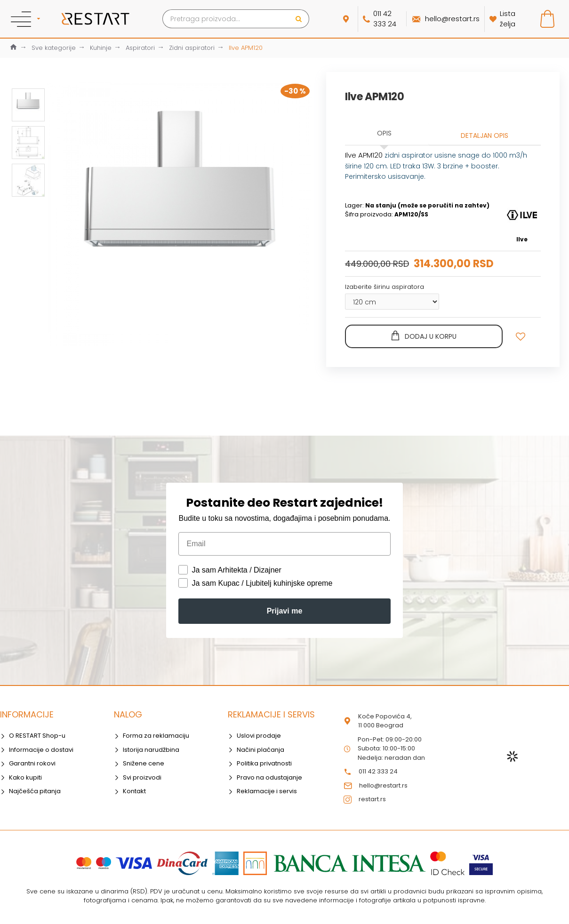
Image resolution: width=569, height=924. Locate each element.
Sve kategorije (54, 48)
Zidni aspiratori (192, 48)
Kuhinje (101, 48)
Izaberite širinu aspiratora (385, 287)
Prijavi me (285, 611)
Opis (384, 133)
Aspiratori (140, 48)
